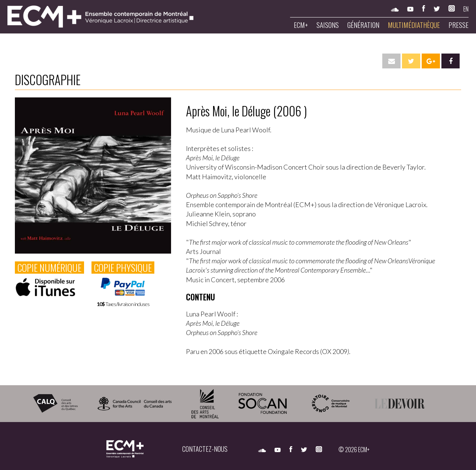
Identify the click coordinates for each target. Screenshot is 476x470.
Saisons (328, 25)
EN (466, 9)
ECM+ (301, 25)
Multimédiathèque (414, 25)
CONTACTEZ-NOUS (205, 449)
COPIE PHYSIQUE (123, 268)
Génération (363, 25)
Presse (459, 25)
